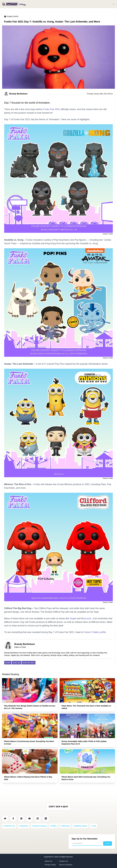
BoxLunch (86, 618)
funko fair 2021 (29, 663)
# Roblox (53, 826)
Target (73, 618)
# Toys (93, 826)
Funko (8, 663)
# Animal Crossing (39, 826)
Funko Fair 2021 (52, 109)
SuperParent (49, 857)
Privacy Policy (50, 865)
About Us (48, 861)
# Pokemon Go (9, 826)
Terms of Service (66, 865)
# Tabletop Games (80, 826)
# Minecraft (65, 826)
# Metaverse (23, 826)
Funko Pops (12, 16)
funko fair (16, 663)
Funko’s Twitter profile (95, 632)
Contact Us (63, 861)
